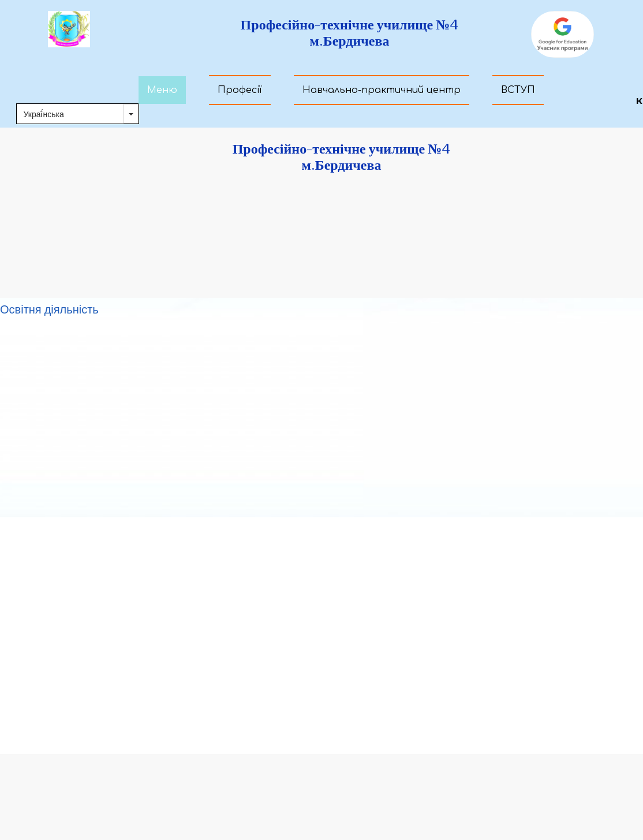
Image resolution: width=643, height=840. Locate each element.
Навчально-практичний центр (382, 90)
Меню (162, 90)
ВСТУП (518, 90)
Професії (240, 90)
